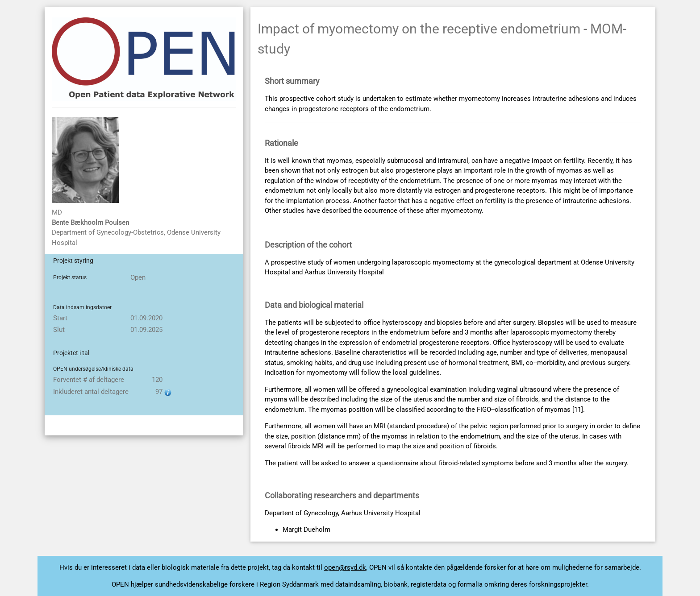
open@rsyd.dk (345, 567)
